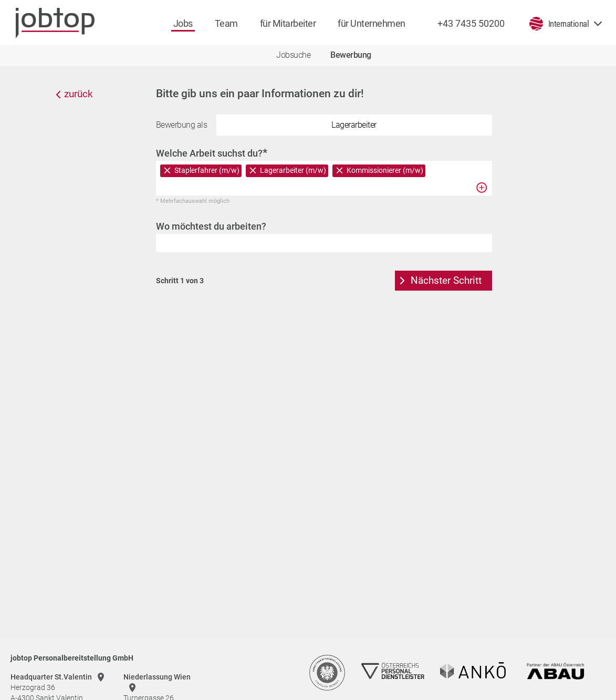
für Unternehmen (372, 23)
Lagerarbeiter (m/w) (293, 170)
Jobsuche (293, 55)
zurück (79, 94)
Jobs (183, 23)
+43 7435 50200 (471, 23)
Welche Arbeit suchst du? (212, 153)
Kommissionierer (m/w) (385, 170)
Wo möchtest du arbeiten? (211, 226)
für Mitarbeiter (288, 23)
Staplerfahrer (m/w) (207, 170)
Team (226, 23)
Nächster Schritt (446, 280)
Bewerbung (351, 55)
